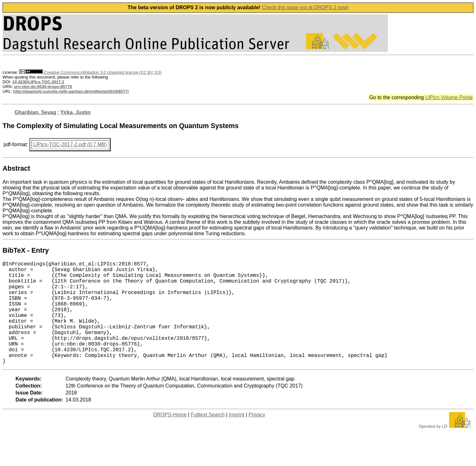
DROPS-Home (170, 438)
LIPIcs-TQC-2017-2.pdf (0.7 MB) (70, 144)
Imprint (237, 438)
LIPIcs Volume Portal (449, 97)
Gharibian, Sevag (35, 112)
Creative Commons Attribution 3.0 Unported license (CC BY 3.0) (90, 72)
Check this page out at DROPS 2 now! (305, 7)
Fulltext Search (208, 438)
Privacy (257, 438)
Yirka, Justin (76, 112)
